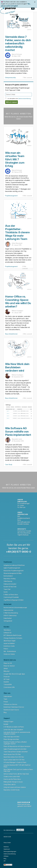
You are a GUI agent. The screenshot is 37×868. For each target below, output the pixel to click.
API (5, 861)
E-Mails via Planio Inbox (11, 595)
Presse (6, 702)
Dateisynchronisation (10, 584)
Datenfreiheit (8, 618)
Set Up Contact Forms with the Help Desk (16, 774)
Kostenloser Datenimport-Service (14, 707)
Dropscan (7, 677)
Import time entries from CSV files (14, 757)
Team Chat (7, 589)
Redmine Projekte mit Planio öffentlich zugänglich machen (15, 743)
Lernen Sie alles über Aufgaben (13, 730)
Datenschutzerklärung (24, 99)
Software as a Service (10, 704)
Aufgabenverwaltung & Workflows (14, 565)
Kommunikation (8, 576)
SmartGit (6, 682)
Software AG (8, 633)
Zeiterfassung (8, 581)
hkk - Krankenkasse (10, 651)
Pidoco (6, 649)
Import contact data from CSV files (14, 760)
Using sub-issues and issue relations (15, 787)
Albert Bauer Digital (9, 641)
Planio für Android (9, 666)
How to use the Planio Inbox (12, 779)
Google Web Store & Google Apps (14, 674)
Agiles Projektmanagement (12, 568)
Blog (5, 712)
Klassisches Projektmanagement (14, 571)
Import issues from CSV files (12, 754)
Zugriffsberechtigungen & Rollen (14, 600)
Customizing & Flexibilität (11, 597)
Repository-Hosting (10, 579)
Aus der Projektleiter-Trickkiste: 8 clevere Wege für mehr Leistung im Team (17, 232)
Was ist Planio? (10, 12)
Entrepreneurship (10, 78)
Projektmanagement (11, 196)
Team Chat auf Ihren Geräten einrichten (16, 752)
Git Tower (7, 679)
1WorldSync (7, 630)
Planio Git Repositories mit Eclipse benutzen (17, 746)
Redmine (6, 847)
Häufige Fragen (8, 722)
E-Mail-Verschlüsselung (11, 613)
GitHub (6, 669)
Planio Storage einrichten (11, 739)
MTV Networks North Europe (13, 635)
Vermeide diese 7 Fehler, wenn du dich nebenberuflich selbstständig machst (18, 43)
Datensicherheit (8, 610)
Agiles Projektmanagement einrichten (15, 749)
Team (5, 699)
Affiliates (6, 856)
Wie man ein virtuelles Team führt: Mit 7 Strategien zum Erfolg (15, 159)
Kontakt (6, 724)
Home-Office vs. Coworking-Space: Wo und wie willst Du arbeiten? (18, 301)
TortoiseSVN (8, 685)
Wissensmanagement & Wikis (13, 573)
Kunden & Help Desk (10, 587)
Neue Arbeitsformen (11, 334)
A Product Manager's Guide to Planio (15, 762)
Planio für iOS (8, 663)
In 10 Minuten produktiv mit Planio (14, 727)
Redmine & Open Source (11, 710)
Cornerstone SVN (9, 687)
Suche (6, 592)
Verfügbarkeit (8, 621)
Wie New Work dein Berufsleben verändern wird (17, 367)
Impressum (7, 849)
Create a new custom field (12, 777)
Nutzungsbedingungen (10, 851)
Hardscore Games (9, 654)
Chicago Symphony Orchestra (13, 638)
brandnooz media (9, 646)
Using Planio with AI (10, 784)
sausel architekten (9, 643)
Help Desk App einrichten (11, 737)
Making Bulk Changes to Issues (13, 782)
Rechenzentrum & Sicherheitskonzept (15, 608)
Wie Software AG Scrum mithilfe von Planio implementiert (18, 431)
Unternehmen (8, 696)
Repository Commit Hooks (12, 790)
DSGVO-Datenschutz (10, 616)
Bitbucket (7, 671)
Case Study (9, 464)
